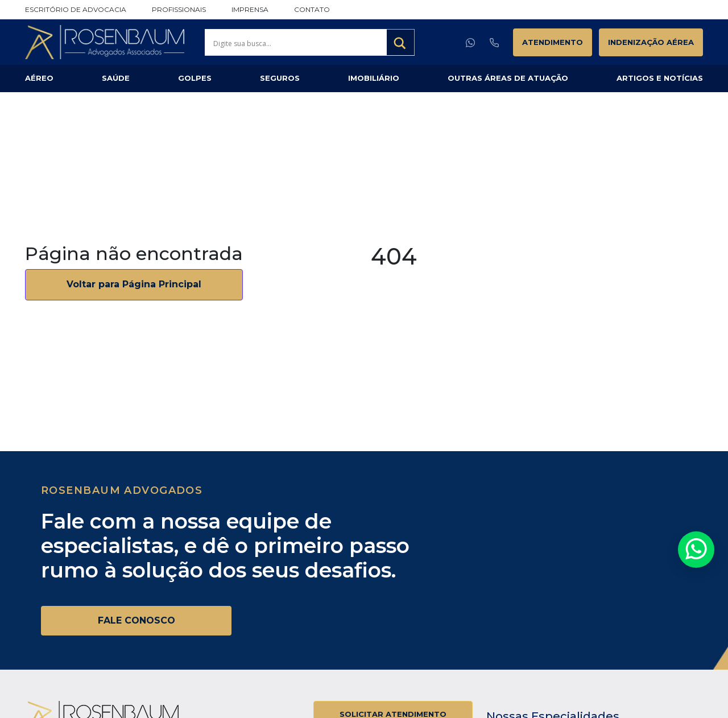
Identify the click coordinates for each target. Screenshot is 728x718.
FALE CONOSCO (136, 620)
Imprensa (250, 9)
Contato (312, 9)
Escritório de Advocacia (76, 9)
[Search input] (299, 43)
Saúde (116, 78)
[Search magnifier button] (401, 43)
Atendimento (553, 42)
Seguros (280, 78)
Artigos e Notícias (660, 78)
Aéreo (39, 78)
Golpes (195, 78)
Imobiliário (374, 78)
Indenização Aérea (651, 42)
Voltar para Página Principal (134, 284)
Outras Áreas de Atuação (508, 78)
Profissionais (179, 9)
